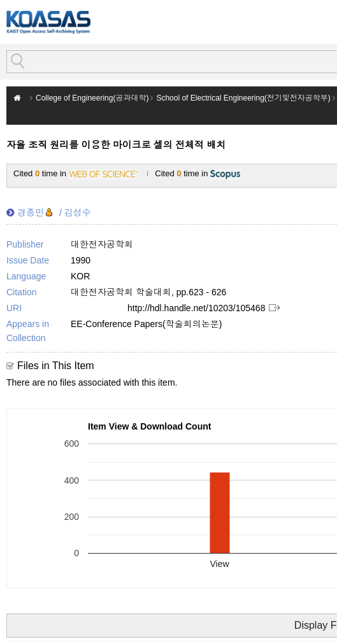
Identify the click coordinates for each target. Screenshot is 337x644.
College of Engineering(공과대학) (92, 98)
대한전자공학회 (102, 244)
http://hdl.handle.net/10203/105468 (196, 308)
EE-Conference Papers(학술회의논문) (146, 324)
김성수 (78, 213)
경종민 (31, 213)
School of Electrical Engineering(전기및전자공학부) (243, 98)
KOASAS (48, 22)
